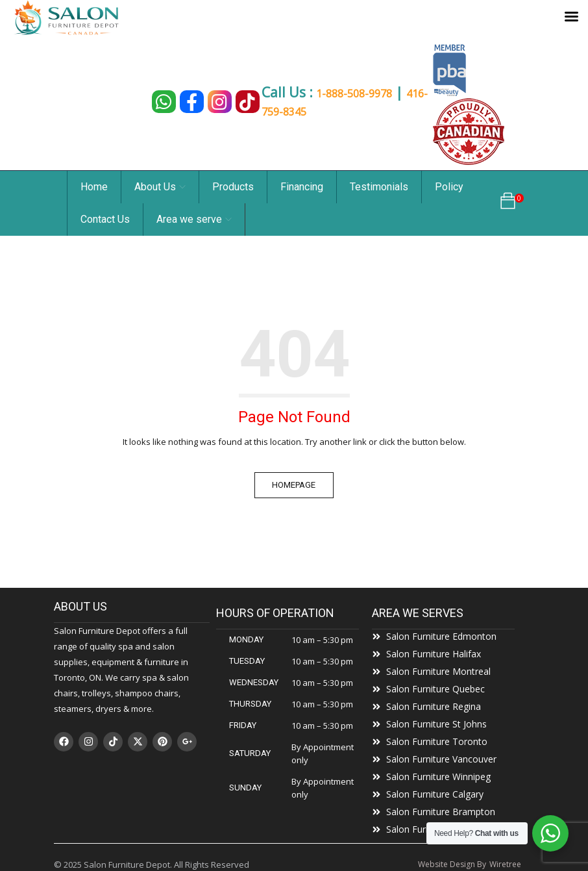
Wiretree (505, 864)
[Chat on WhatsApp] (156, 102)
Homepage (294, 485)
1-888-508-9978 (358, 95)
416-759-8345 (297, 110)
